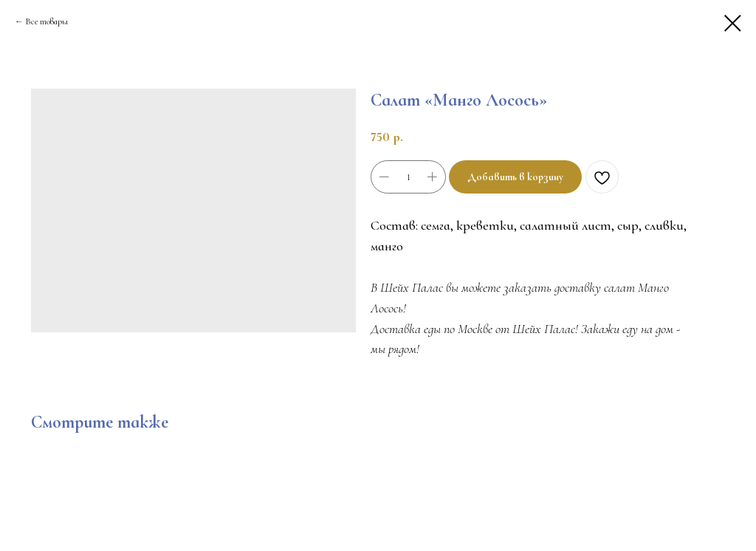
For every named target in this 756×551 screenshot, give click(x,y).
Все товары (47, 21)
